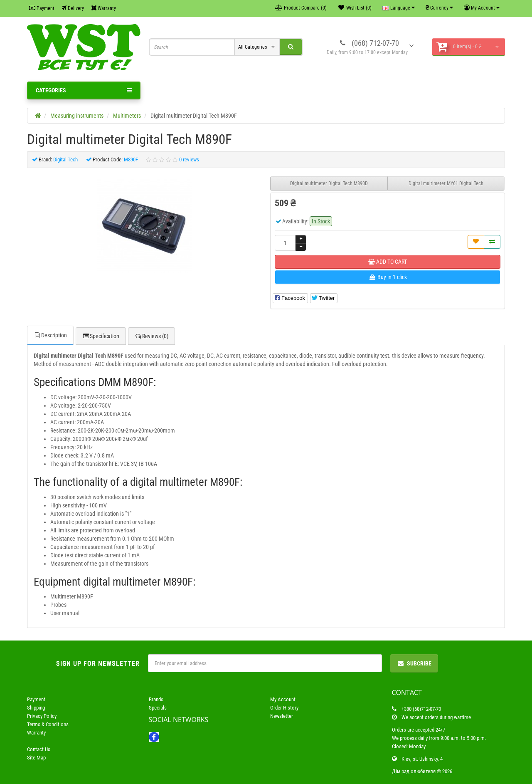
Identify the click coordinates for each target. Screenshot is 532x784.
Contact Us (39, 749)
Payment (42, 8)
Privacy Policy (42, 716)
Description (50, 335)
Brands (156, 699)
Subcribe (414, 663)
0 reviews (189, 160)
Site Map (36, 758)
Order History (284, 708)
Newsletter (282, 716)
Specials (158, 708)
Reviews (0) (151, 336)
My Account (283, 699)
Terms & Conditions (48, 724)
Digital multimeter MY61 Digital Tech (446, 183)
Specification (101, 336)
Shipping (36, 708)
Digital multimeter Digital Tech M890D (329, 183)
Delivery (73, 8)
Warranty (104, 8)
